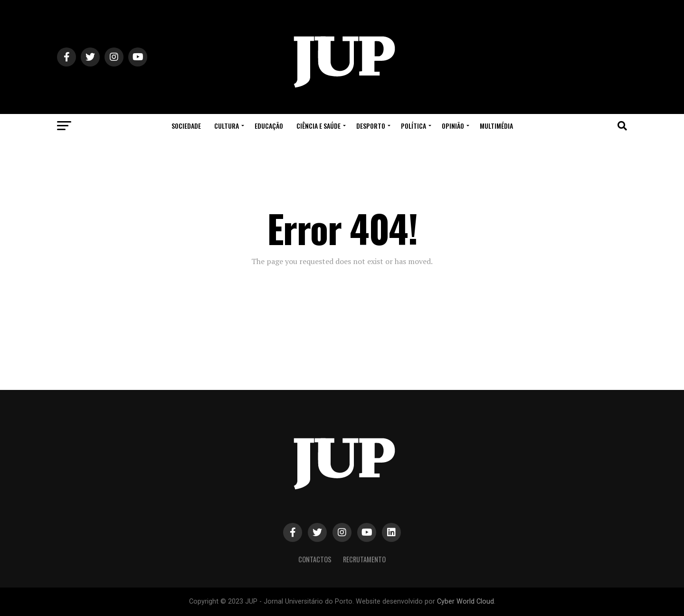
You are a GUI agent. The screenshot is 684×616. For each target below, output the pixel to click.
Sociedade (186, 126)
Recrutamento (364, 559)
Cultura (227, 126)
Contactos (315, 559)
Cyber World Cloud (465, 602)
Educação (269, 126)
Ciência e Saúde (318, 126)
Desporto (371, 126)
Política (413, 126)
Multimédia (496, 126)
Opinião (453, 126)
